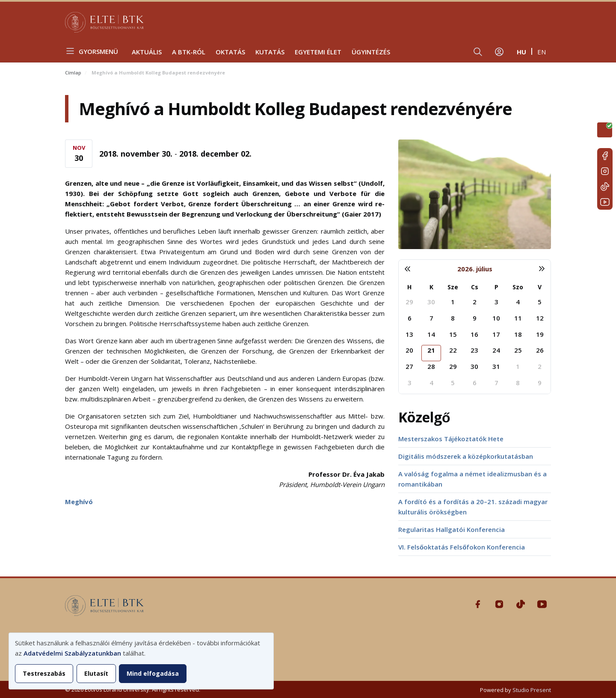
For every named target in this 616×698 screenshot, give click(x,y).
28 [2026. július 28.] (431, 366)
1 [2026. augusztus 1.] (518, 366)
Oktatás (230, 52)
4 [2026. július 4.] (518, 302)
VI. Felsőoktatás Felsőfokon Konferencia (462, 547)
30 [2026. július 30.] (474, 366)
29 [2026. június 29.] (409, 302)
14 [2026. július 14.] (431, 334)
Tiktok (605, 187)
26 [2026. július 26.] (540, 350)
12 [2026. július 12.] (540, 318)
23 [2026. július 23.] (474, 350)
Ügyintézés (371, 52)
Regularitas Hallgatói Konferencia (452, 529)
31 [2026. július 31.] (496, 366)
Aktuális (147, 52)
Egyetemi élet (318, 52)
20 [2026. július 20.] (409, 350)
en (542, 52)
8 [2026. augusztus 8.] (518, 383)
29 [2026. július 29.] (453, 366)
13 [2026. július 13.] (409, 334)
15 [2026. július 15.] (453, 334)
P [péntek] (496, 287)
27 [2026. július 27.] (409, 366)
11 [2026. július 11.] (518, 318)
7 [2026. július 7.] (431, 318)
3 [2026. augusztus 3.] (410, 383)
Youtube (605, 202)
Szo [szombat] (518, 287)
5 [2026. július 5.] (540, 302)
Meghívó (79, 502)
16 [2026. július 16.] (474, 334)
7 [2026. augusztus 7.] (496, 383)
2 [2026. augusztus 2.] (540, 366)
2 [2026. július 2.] (475, 302)
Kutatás (270, 52)
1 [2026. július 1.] (453, 302)
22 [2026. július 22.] (453, 350)
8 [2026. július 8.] (453, 318)
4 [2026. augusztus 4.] (431, 383)
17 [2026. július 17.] (496, 334)
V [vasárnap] (540, 287)
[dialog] (141, 661)
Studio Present (532, 690)
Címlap (73, 73)
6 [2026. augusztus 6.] (475, 383)
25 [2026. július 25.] (518, 350)
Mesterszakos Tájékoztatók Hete (451, 439)
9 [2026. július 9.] (475, 318)
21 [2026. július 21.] (431, 350)
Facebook (605, 156)
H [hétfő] (409, 287)
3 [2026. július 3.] (496, 302)
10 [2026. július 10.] (496, 318)
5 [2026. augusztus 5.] (453, 383)
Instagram (605, 171)
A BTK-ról (189, 52)
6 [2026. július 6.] (410, 318)
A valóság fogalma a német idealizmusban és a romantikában (472, 479)
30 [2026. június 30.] (431, 302)
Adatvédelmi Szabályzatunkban (72, 653)
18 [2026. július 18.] (518, 334)
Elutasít (96, 673)
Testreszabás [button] (44, 673)
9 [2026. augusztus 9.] (540, 383)
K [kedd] (431, 287)
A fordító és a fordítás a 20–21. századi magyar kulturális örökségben (473, 507)
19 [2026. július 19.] (540, 334)
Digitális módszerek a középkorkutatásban (466, 456)
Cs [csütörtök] (475, 287)
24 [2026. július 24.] (496, 350)
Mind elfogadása (153, 673)
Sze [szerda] (453, 287)
